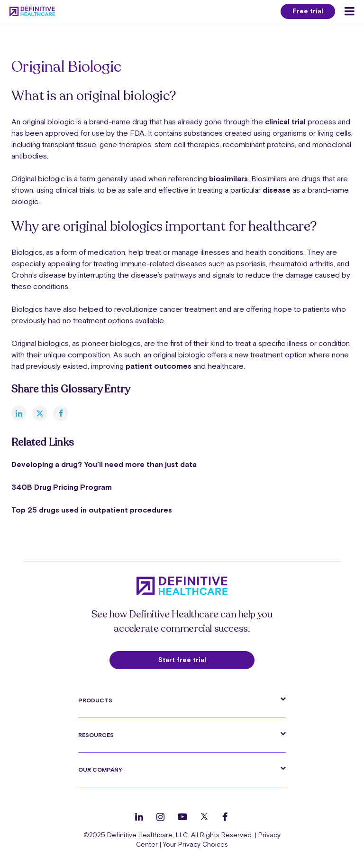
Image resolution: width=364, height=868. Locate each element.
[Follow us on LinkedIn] (139, 817)
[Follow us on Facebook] (225, 817)
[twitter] (40, 413)
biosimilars (228, 178)
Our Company (100, 770)
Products (95, 700)
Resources (96, 735)
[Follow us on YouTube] (182, 817)
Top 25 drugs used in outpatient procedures (92, 510)
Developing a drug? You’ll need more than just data (104, 464)
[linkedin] (19, 413)
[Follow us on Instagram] (160, 817)
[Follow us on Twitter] (204, 817)
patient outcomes (159, 366)
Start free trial (182, 660)
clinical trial (285, 121)
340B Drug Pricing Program (62, 487)
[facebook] (61, 413)
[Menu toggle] (350, 11)
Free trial (308, 11)
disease (277, 190)
